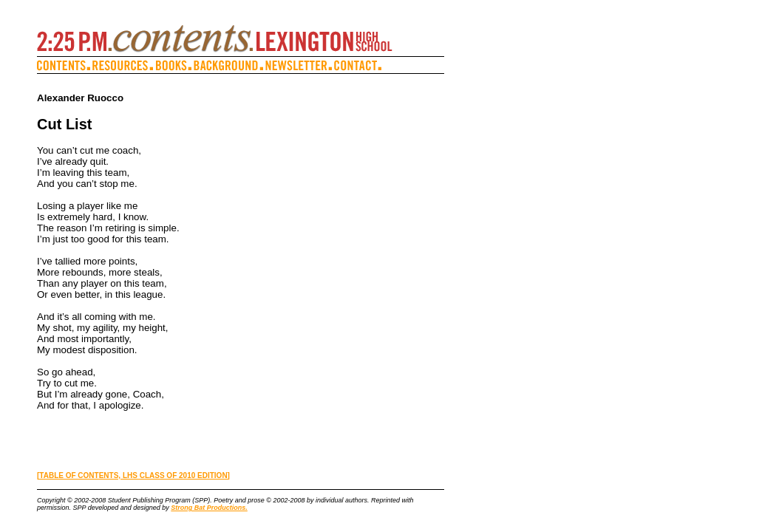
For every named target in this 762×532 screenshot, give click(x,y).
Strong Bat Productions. (209, 508)
